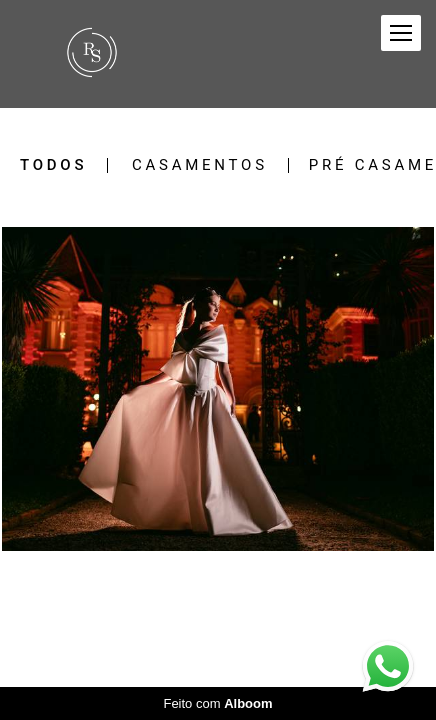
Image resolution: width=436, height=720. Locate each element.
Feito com (217, 703)
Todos (53, 165)
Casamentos (200, 165)
